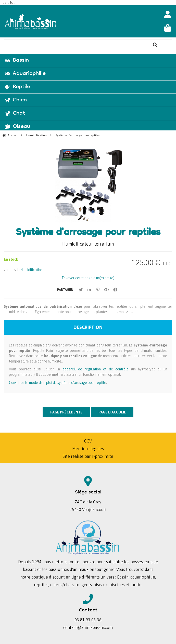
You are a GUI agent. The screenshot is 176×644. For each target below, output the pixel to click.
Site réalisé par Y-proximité (88, 456)
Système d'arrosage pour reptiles (88, 233)
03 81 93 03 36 (88, 620)
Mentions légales (88, 449)
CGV (88, 441)
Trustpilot (7, 3)
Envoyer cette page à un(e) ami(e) (88, 278)
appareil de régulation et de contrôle (96, 369)
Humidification (32, 270)
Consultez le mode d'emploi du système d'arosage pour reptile (58, 383)
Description (88, 327)
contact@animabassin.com (88, 627)
